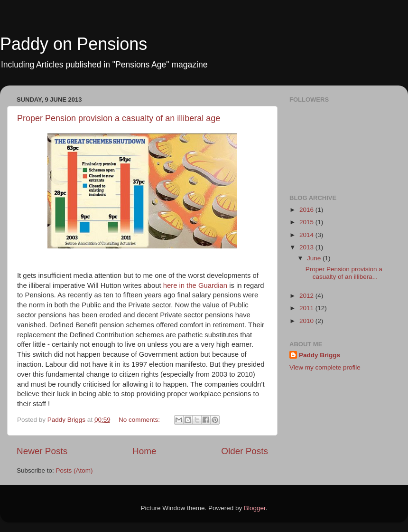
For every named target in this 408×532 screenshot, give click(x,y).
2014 (307, 235)
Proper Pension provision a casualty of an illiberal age (119, 118)
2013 (307, 247)
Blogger (255, 508)
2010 (307, 321)
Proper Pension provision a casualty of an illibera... (344, 273)
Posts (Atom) (74, 470)
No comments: (140, 420)
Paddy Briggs (320, 355)
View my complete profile (325, 367)
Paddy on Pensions (74, 44)
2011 (307, 308)
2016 (307, 210)
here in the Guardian (195, 285)
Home (144, 451)
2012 (307, 296)
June (315, 258)
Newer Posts (42, 451)
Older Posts (245, 451)
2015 (307, 222)
